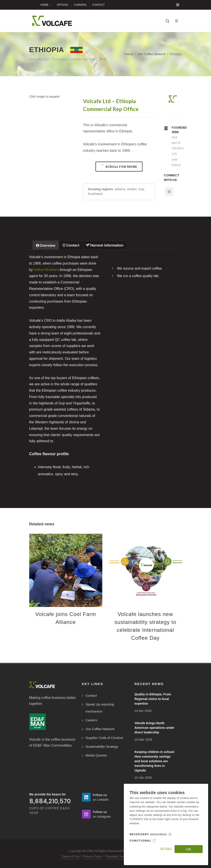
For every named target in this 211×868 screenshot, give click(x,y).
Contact (98, 5)
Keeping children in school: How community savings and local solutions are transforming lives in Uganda (155, 761)
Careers (80, 5)
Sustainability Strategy (102, 746)
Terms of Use (70, 856)
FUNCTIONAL (140, 841)
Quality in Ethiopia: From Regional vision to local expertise (153, 699)
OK (189, 849)
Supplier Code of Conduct (105, 738)
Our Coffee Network (152, 54)
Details (166, 849)
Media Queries (96, 755)
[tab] (46, 245)
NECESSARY (148, 834)
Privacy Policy (93, 856)
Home (46, 5)
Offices (63, 5)
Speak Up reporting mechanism (100, 708)
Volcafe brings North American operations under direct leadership (155, 728)
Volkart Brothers (46, 270)
